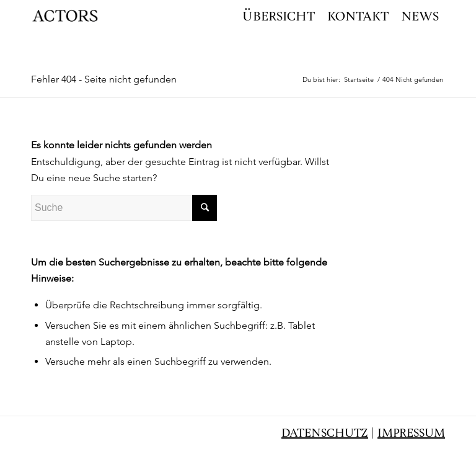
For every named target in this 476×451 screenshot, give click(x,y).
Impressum (411, 434)
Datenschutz (325, 434)
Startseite (359, 79)
